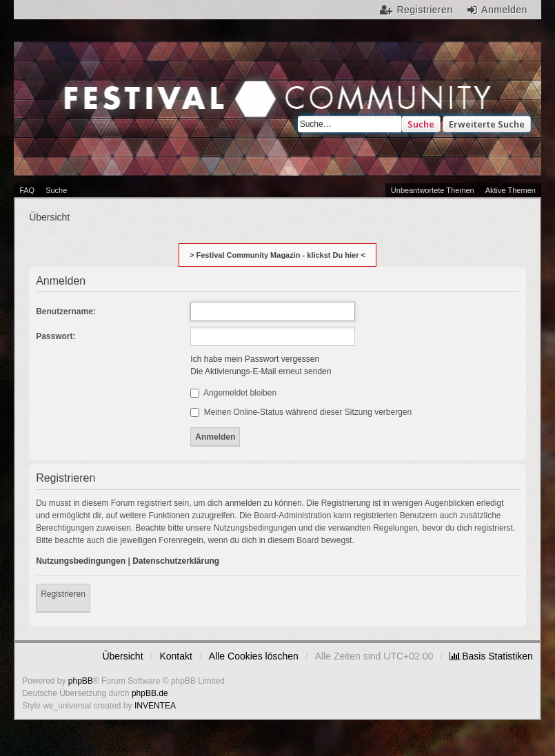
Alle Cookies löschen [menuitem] (254, 656)
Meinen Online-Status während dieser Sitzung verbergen (301, 412)
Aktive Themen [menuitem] (511, 190)
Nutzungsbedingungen (81, 561)
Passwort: (55, 336)
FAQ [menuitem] (27, 190)
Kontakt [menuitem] (175, 656)
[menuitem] (491, 656)
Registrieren (63, 594)
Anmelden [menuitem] (504, 10)
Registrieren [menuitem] (425, 10)
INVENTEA (155, 706)
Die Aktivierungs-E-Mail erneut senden (261, 371)
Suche (421, 124)
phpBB (81, 681)
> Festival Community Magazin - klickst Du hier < (277, 255)
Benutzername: (66, 311)
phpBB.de (150, 693)
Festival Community (142, 108)
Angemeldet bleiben (233, 393)
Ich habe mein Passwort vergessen (255, 359)
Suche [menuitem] (56, 190)
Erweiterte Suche (487, 124)
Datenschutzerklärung (176, 561)
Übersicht (122, 656)
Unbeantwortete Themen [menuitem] (433, 190)
